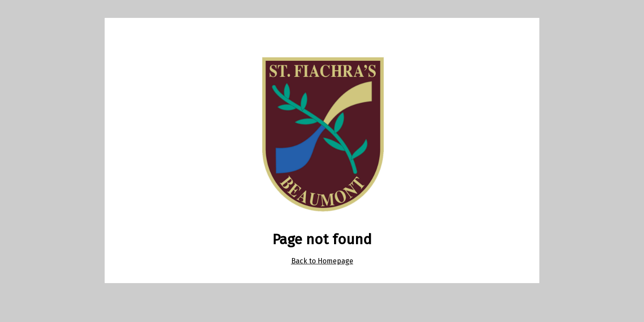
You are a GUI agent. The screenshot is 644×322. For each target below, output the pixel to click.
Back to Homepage (322, 261)
